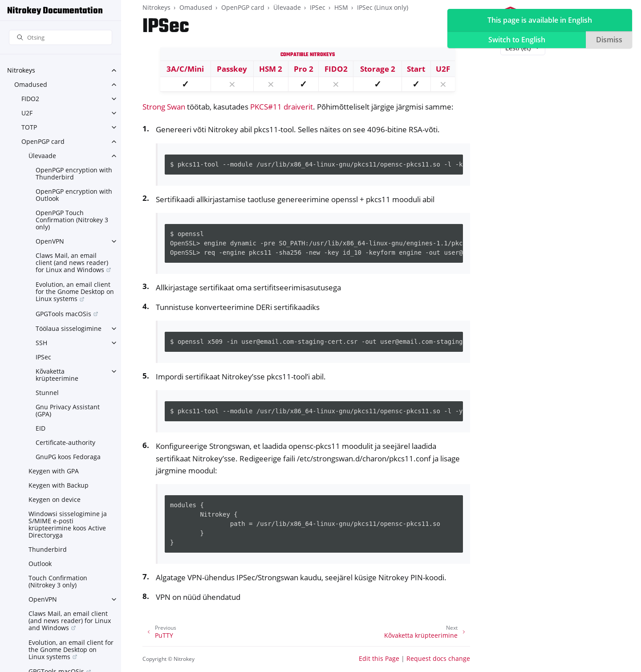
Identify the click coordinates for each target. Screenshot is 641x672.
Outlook (40, 564)
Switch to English (517, 40)
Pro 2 (304, 69)
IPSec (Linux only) (383, 7)
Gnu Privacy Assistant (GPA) (68, 410)
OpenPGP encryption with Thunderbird (74, 173)
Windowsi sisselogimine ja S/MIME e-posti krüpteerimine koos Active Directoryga (68, 524)
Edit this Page (379, 658)
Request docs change (438, 658)
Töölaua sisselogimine (69, 328)
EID (41, 428)
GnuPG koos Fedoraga (68, 457)
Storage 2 (378, 69)
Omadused (31, 84)
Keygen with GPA (54, 471)
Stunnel (47, 393)
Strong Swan (164, 107)
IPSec (43, 357)
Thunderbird (48, 549)
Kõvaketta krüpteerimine (57, 375)
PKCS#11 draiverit (282, 107)
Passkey (232, 69)
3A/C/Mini (185, 69)
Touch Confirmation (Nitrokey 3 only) (58, 581)
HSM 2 (271, 69)
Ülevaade (42, 156)
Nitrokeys (21, 70)
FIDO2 (30, 99)
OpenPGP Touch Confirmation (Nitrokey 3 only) (72, 220)
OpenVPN (50, 241)
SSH (41, 343)
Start (416, 69)
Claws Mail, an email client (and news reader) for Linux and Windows (72, 263)
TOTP (29, 127)
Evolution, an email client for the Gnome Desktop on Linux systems (75, 291)
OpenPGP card (43, 141)
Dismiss (609, 40)
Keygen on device (55, 499)
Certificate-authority (65, 442)
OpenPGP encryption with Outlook (74, 195)
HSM (341, 7)
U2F (27, 113)
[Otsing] (61, 38)
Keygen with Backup (59, 485)
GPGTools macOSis (63, 314)
